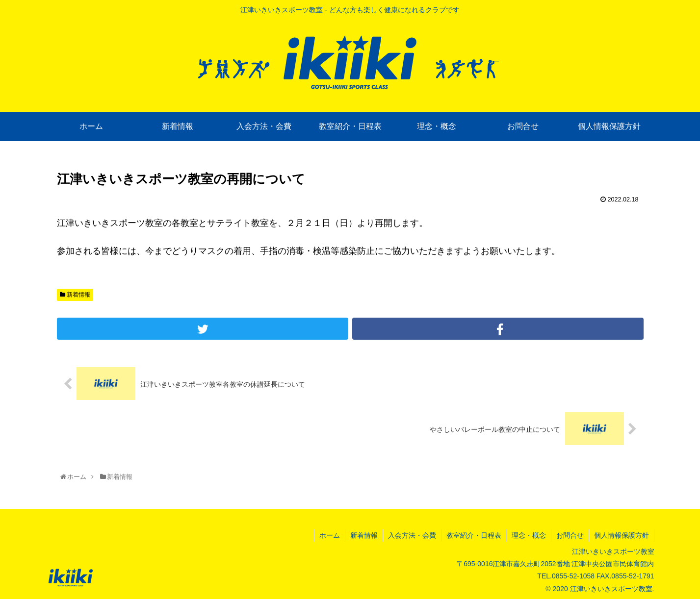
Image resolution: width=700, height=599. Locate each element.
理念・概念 (529, 535)
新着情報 (75, 295)
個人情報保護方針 (622, 535)
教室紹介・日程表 (474, 535)
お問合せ (570, 535)
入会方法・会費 (412, 535)
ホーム (330, 535)
